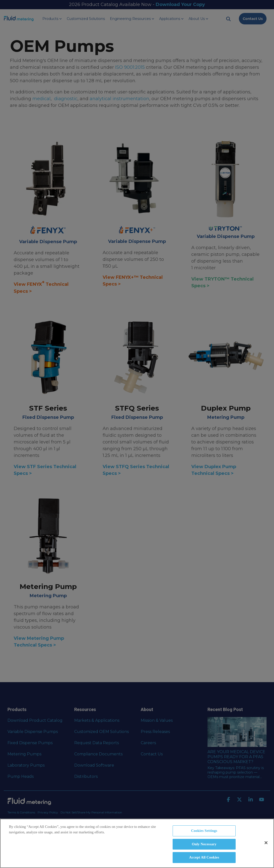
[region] (137, 843)
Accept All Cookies (204, 857)
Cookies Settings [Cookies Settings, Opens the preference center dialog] (204, 831)
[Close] (266, 843)
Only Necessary (204, 844)
